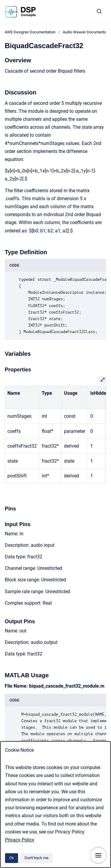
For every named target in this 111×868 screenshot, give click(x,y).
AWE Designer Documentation (30, 32)
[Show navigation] (98, 855)
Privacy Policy (20, 840)
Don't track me (37, 858)
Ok (12, 858)
